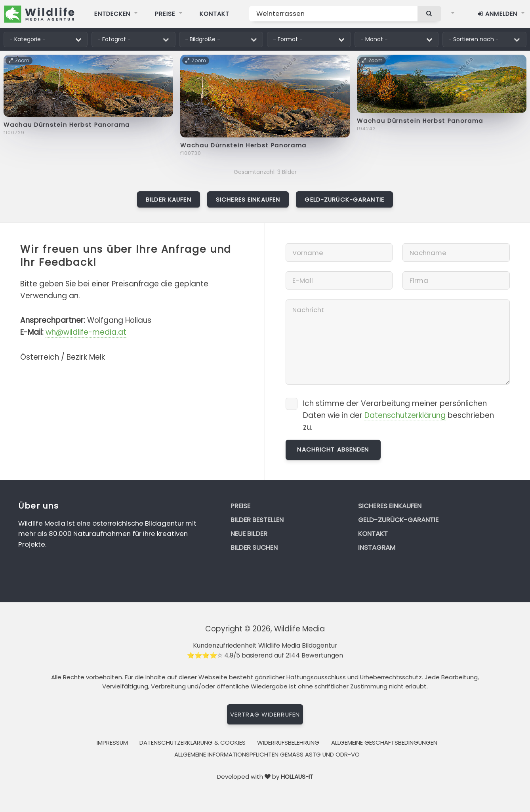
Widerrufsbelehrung (288, 742)
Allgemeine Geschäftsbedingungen (384, 742)
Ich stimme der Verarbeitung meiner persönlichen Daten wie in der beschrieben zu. (398, 415)
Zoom (19, 60)
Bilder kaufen (169, 199)
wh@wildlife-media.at (86, 332)
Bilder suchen (254, 547)
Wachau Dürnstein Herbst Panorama (67, 125)
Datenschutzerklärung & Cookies (193, 742)
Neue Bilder (249, 534)
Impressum (112, 742)
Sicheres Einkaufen (248, 199)
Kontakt (373, 534)
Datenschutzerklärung (405, 415)
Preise (240, 506)
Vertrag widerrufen (265, 714)
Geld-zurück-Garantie (344, 199)
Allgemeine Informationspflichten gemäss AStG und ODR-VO (267, 754)
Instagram (377, 547)
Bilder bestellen (257, 520)
